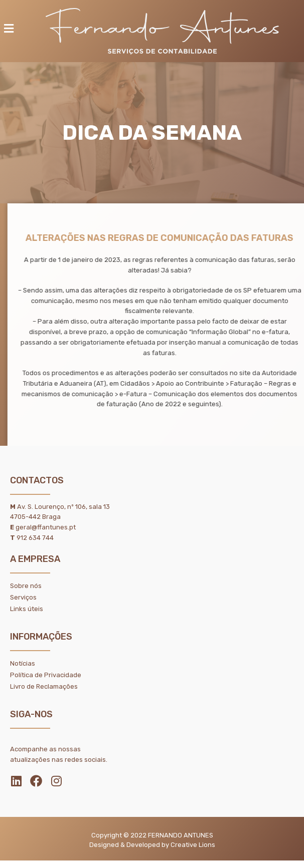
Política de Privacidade (46, 675)
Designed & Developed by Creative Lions (152, 845)
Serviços (23, 597)
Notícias (23, 663)
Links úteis (27, 609)
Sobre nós (26, 586)
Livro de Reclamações (44, 686)
